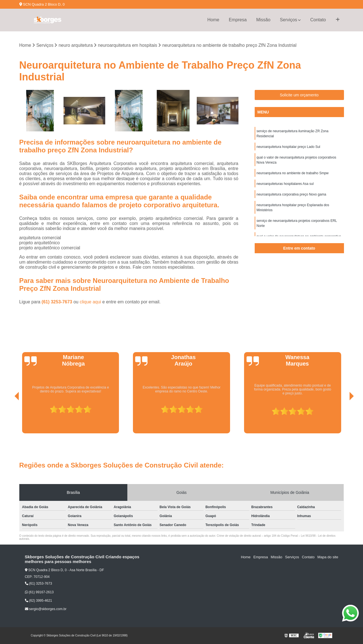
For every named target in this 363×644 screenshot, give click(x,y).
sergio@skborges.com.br (46, 609)
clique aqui (91, 302)
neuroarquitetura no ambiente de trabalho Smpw (293, 173)
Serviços (288, 20)
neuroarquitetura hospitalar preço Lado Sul (288, 147)
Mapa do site (328, 557)
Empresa (238, 20)
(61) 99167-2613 (39, 592)
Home (213, 20)
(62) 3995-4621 (38, 601)
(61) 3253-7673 (58, 302)
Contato (318, 20)
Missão (263, 20)
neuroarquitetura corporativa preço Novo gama (291, 194)
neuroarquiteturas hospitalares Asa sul (285, 184)
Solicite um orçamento (299, 95)
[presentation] (9, 418)
